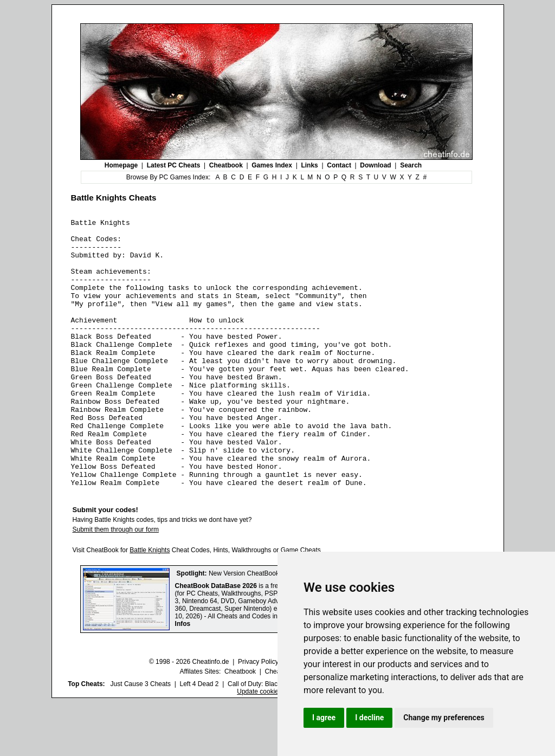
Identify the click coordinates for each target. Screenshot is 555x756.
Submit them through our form (116, 583)
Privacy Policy (258, 715)
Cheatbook (226, 165)
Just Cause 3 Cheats (141, 738)
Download (375, 165)
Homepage (121, 165)
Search (411, 165)
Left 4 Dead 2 (199, 738)
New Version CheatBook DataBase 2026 (267, 627)
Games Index (272, 165)
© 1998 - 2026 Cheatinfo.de (189, 715)
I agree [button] (324, 718)
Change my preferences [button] (444, 718)
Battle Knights (150, 604)
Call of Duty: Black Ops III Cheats (276, 738)
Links (309, 165)
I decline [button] (369, 718)
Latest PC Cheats (174, 165)
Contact (339, 165)
